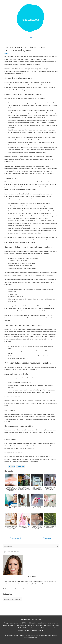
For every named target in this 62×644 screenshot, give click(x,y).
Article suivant (48, 538)
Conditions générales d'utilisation (36, 623)
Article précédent (15, 538)
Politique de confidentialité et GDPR (14, 623)
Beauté (6, 53)
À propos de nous (53, 623)
